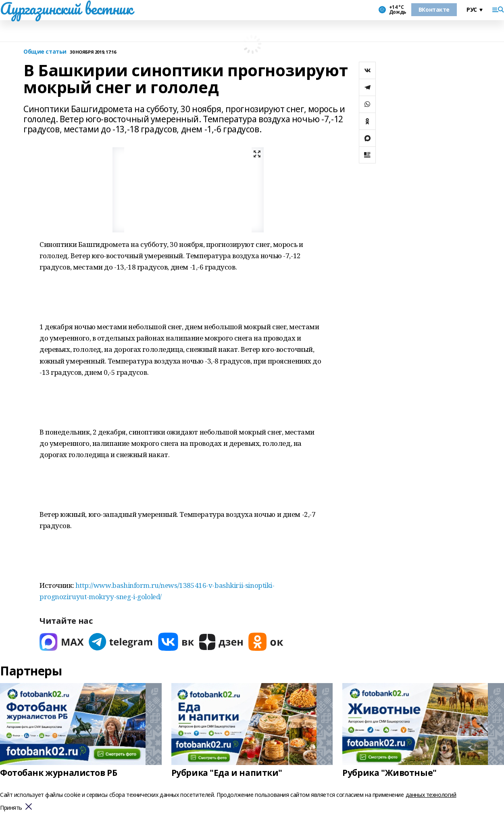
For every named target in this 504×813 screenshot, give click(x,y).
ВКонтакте (434, 9)
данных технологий (431, 795)
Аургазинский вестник (66, 8)
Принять (11, 808)
